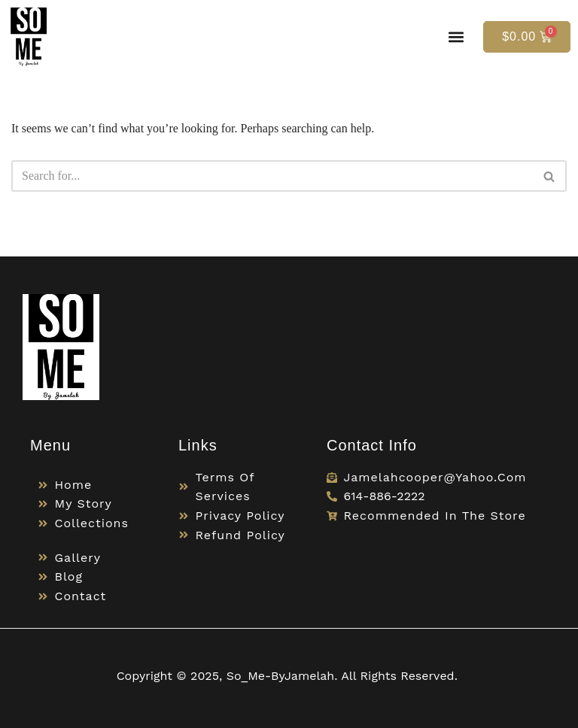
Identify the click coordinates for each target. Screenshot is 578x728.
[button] (456, 36)
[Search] (272, 176)
